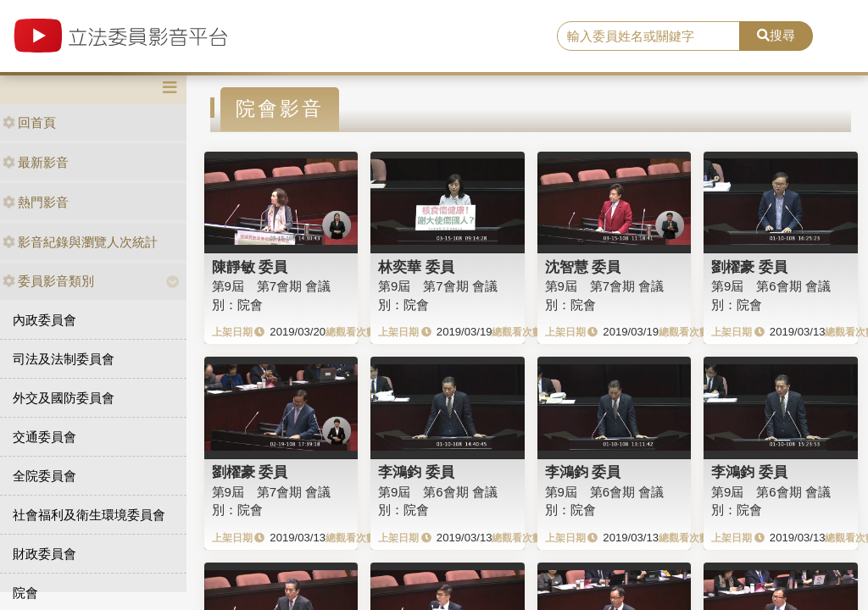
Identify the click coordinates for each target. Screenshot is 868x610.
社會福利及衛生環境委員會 (89, 515)
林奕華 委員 (416, 267)
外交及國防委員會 (64, 398)
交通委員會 (45, 437)
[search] (648, 36)
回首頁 (29, 122)
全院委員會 (45, 476)
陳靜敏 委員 (250, 267)
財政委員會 (45, 554)
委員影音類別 (48, 281)
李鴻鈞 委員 (416, 472)
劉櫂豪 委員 (749, 267)
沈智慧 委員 (583, 267)
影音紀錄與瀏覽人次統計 (80, 242)
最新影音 (36, 162)
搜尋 (776, 35)
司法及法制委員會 (64, 359)
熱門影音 (36, 202)
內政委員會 (45, 320)
